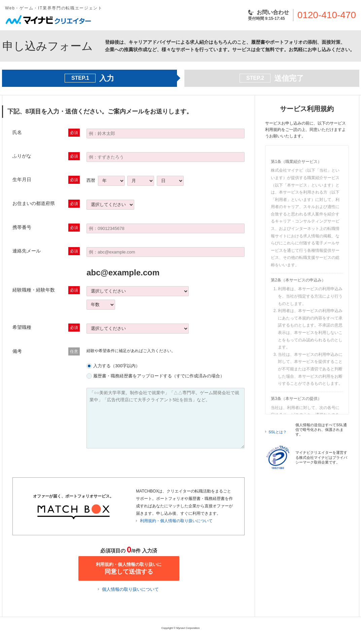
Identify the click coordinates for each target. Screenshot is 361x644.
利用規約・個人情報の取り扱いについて (176, 521)
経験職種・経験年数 (34, 290)
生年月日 (22, 179)
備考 (17, 351)
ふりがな (22, 156)
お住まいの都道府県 (34, 203)
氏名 (17, 132)
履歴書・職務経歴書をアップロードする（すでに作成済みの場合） (159, 376)
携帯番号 (22, 227)
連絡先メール (27, 251)
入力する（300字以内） (117, 366)
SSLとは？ (278, 432)
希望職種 (22, 327)
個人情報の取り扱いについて (130, 589)
